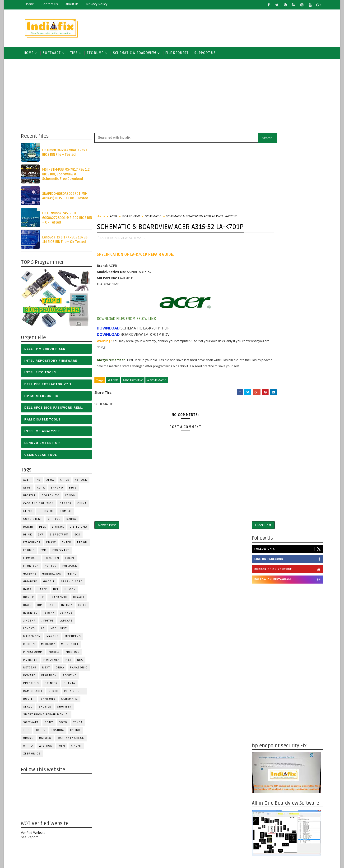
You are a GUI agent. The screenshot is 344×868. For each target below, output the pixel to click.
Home (32, 4)
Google (52, 584)
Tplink (78, 733)
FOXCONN (55, 560)
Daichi (31, 529)
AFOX (53, 482)
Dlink (31, 537)
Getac (75, 576)
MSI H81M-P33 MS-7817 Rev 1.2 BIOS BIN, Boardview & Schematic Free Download (69, 177)
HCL (59, 592)
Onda (63, 670)
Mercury (51, 646)
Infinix (70, 607)
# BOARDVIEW (135, 399)
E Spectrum (62, 537)
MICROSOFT (73, 646)
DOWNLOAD (111, 340)
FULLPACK (73, 568)
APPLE (67, 482)
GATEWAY (33, 576)
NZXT (49, 670)
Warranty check (74, 740)
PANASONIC (82, 670)
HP (45, 600)
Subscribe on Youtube (286, 170)
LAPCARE (69, 623)
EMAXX (54, 545)
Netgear (33, 670)
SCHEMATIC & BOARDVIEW (137, 54)
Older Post (233, 544)
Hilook (73, 592)
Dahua (74, 521)
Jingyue (51, 623)
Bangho (60, 490)
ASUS (30, 490)
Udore (31, 740)
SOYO (66, 725)
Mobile (57, 654)
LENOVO (32, 631)
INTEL (86, 607)
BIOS (76, 490)
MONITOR (76, 654)
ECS (80, 537)
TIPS (77, 54)
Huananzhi (62, 600)
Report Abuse (261, 823)
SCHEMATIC (73, 701)
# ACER (116, 399)
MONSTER (33, 662)
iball (30, 607)
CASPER (69, 506)
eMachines (35, 545)
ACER (30, 482)
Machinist (62, 631)
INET (55, 607)
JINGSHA (32, 623)
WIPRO (31, 748)
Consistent (35, 521)
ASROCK (84, 482)
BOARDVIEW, (122, 250)
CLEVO (31, 514)
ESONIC (32, 553)
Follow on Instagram (286, 180)
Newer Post (110, 544)
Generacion (55, 576)
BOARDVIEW (53, 498)
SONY (52, 725)
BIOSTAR (33, 498)
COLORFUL (49, 514)
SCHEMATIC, (140, 250)
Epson (85, 545)
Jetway (52, 615)
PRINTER (54, 686)
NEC (83, 662)
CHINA (85, 506)
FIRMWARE (34, 560)
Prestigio (34, 686)
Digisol (61, 529)
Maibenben (35, 639)
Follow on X (286, 149)
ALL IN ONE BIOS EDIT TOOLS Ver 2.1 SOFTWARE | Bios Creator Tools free (295, 787)
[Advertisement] (233, 28)
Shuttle (48, 709)
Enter (70, 545)
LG (46, 631)
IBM (43, 607)
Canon (73, 498)
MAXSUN (56, 639)
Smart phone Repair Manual (49, 717)
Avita (44, 490)
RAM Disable (36, 693)
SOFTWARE (55, 54)
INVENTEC (33, 615)
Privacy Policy (100, 4)
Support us (208, 54)
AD (42, 482)
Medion (32, 646)
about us (75, 4)
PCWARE (32, 678)
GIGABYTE (33, 584)
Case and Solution (42, 506)
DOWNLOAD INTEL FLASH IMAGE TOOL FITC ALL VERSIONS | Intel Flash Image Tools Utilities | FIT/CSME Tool (280, 744)
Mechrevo (76, 639)
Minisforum (36, 654)
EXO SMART (64, 553)
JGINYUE (69, 615)
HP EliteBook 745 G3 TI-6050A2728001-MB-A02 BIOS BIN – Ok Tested (70, 220)
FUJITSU (54, 568)
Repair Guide (77, 693)
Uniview (49, 740)
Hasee (46, 592)
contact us (53, 4)
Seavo (31, 709)
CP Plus (57, 521)
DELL (45, 529)
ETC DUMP (98, 54)
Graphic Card (75, 584)
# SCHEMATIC (160, 399)
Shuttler (67, 709)
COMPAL (69, 514)
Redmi (56, 693)
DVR (44, 537)
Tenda (81, 725)
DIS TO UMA (81, 529)
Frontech (34, 568)
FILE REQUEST (180, 54)
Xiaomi (79, 748)
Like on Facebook (286, 160)
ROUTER (32, 701)
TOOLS (44, 733)
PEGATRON (52, 678)
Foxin (73, 560)
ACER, (108, 250)
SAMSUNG (51, 701)
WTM (65, 748)
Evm (46, 553)
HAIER (30, 592)
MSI (71, 662)
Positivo (73, 678)
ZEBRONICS (35, 756)
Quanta (72, 686)
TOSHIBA (61, 733)
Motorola (55, 662)
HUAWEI (81, 600)
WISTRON (49, 748)
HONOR (32, 600)
